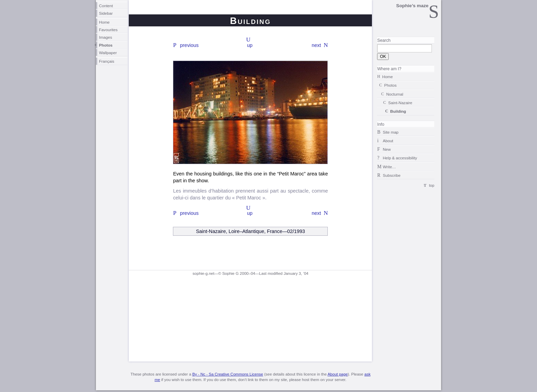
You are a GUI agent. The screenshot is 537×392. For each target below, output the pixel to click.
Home (104, 22)
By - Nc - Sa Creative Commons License (228, 374)
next (316, 45)
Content (106, 6)
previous (189, 45)
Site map (391, 132)
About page (338, 374)
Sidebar (106, 13)
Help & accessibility (400, 158)
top (432, 185)
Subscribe (392, 175)
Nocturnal (395, 94)
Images (105, 37)
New (387, 149)
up (250, 45)
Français (107, 61)
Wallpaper (108, 53)
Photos (106, 45)
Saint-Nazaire (400, 103)
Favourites (108, 30)
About (388, 141)
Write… (389, 167)
